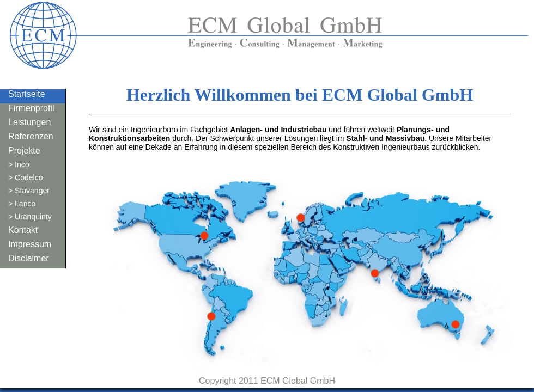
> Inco (19, 164)
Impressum (30, 244)
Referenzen (31, 136)
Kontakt (23, 230)
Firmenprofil (31, 108)
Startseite (27, 94)
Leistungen (29, 122)
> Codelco (25, 177)
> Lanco (22, 204)
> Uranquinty (30, 217)
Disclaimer (29, 258)
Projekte (24, 151)
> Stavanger (29, 191)
